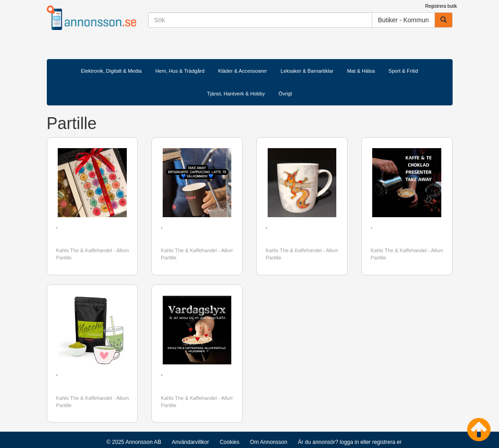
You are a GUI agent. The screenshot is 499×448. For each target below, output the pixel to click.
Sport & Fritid (403, 71)
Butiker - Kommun (403, 20)
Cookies (229, 442)
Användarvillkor (190, 442)
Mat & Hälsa (361, 71)
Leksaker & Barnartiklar (307, 71)
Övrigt (285, 94)
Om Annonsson (269, 442)
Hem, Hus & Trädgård (180, 71)
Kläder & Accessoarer (243, 71)
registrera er (387, 442)
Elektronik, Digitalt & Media (111, 71)
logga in (349, 442)
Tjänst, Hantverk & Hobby (236, 94)
